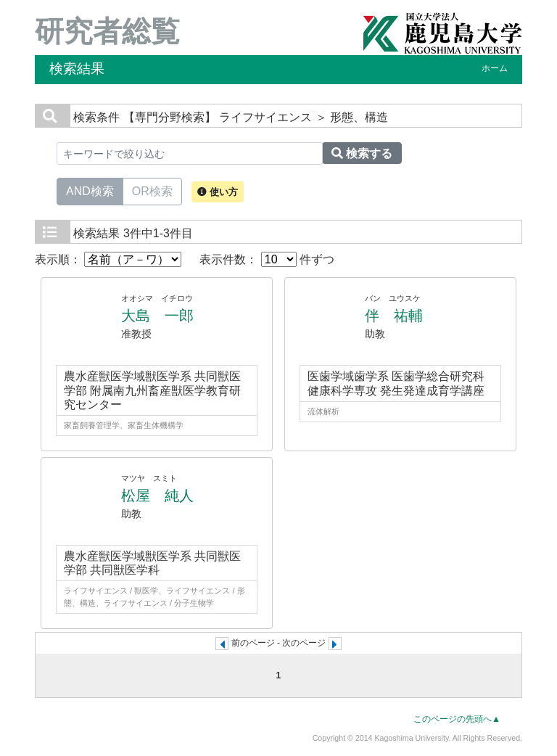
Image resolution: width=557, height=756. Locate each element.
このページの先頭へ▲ (457, 719)
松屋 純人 (157, 496)
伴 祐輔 (394, 316)
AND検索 (90, 190)
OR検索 (152, 190)
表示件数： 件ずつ (267, 259)
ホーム (495, 68)
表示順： (108, 259)
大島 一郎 (157, 316)
